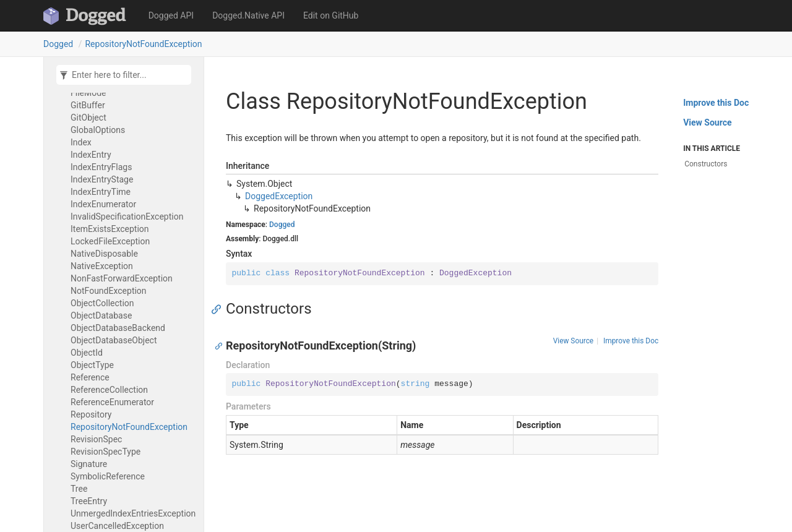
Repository (91, 414)
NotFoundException (109, 291)
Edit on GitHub (331, 15)
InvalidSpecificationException (127, 217)
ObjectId (87, 353)
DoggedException (279, 196)
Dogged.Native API (248, 15)
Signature (89, 464)
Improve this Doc (631, 341)
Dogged (58, 44)
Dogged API (171, 15)
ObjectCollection (102, 303)
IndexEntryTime (101, 192)
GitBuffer (88, 105)
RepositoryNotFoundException (143, 44)
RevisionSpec (96, 439)
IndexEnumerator (103, 204)
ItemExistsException (110, 229)
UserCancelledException (117, 526)
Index (81, 142)
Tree (79, 489)
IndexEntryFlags (101, 167)
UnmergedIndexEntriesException (133, 513)
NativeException (102, 266)
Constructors (706, 164)
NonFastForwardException (122, 278)
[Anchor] (219, 309)
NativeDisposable (104, 254)
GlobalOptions (98, 130)
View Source (574, 341)
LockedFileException (110, 241)
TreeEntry (89, 501)
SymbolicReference (108, 476)
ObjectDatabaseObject (114, 340)
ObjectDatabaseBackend (118, 328)
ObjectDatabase (101, 315)
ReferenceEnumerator (112, 402)
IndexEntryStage (102, 179)
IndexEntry (91, 155)
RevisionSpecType (105, 452)
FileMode (88, 93)
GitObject (88, 118)
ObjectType (92, 365)
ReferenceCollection (109, 390)
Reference (90, 377)
